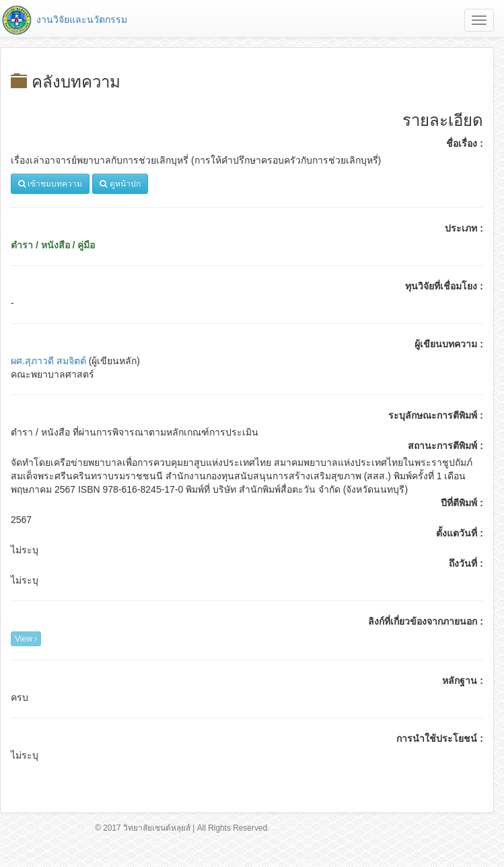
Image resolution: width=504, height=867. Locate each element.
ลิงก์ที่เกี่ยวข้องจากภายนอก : (426, 621)
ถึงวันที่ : (466, 563)
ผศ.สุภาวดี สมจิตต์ (48, 361)
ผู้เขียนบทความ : (449, 344)
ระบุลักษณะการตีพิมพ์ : (436, 415)
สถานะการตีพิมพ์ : (445, 446)
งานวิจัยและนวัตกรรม (64, 20)
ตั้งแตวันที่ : (460, 533)
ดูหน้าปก (120, 184)
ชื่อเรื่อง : (465, 143)
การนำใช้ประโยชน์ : (440, 738)
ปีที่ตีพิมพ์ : (462, 503)
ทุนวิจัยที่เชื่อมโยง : (444, 286)
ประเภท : (464, 228)
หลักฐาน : (463, 681)
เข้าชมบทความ (50, 184)
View (26, 639)
